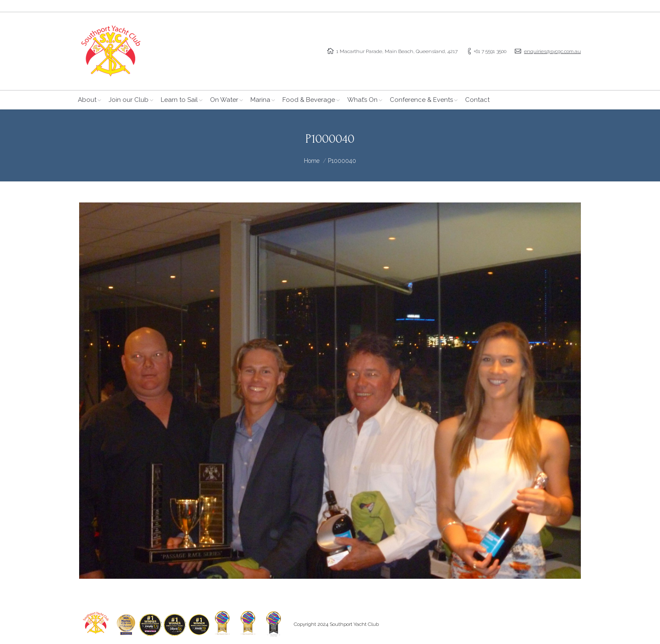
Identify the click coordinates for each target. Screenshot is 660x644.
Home (312, 161)
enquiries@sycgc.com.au (552, 51)
